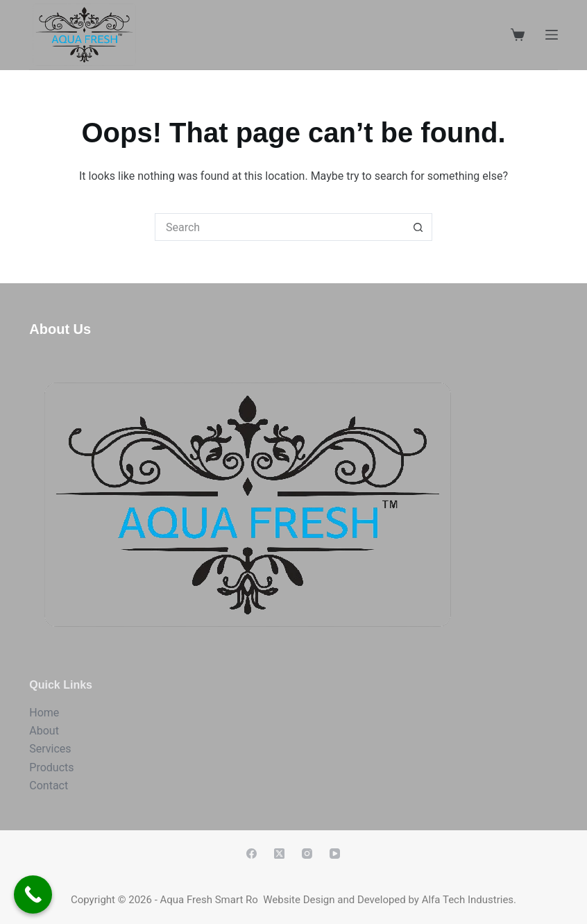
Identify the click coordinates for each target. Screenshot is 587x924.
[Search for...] (280, 227)
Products (51, 767)
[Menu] (552, 35)
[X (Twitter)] (279, 854)
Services (50, 749)
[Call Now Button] (33, 894)
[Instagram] (307, 854)
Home (44, 713)
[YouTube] (335, 854)
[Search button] (418, 227)
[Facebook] (252, 854)
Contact (49, 786)
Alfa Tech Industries (468, 900)
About (44, 731)
